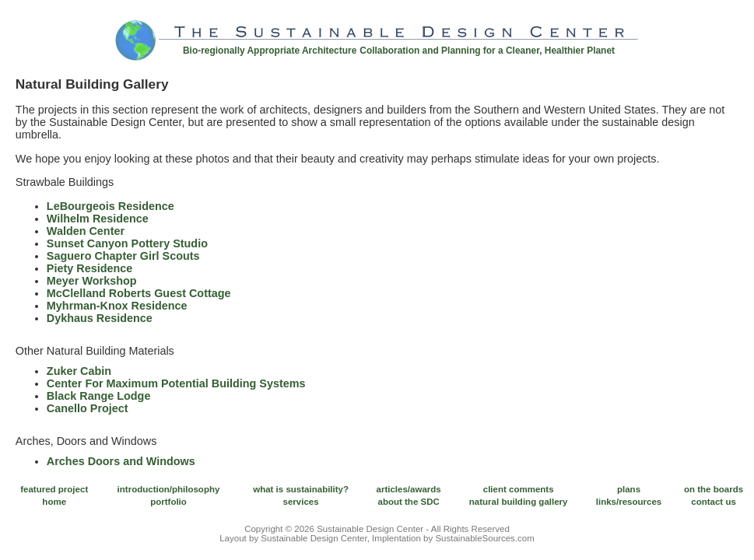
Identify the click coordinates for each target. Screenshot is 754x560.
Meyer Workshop (92, 281)
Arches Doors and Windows (121, 461)
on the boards (714, 489)
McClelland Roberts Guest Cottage (139, 293)
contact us (714, 502)
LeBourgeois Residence (110, 206)
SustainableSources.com (484, 538)
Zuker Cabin (79, 371)
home (54, 502)
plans (629, 489)
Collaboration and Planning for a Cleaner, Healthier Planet (487, 51)
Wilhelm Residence (98, 219)
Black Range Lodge (99, 396)
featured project (54, 489)
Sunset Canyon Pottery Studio (127, 243)
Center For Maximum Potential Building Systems (176, 383)
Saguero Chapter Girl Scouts (123, 256)
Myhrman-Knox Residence (117, 306)
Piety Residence (89, 268)
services (301, 502)
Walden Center (86, 231)
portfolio (168, 502)
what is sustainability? (301, 489)
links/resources (629, 502)
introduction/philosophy (169, 489)
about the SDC (408, 502)
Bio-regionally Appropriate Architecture (270, 51)
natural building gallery (519, 502)
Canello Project (88, 408)
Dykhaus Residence (100, 318)
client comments (519, 489)
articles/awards (409, 489)
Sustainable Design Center (370, 529)
